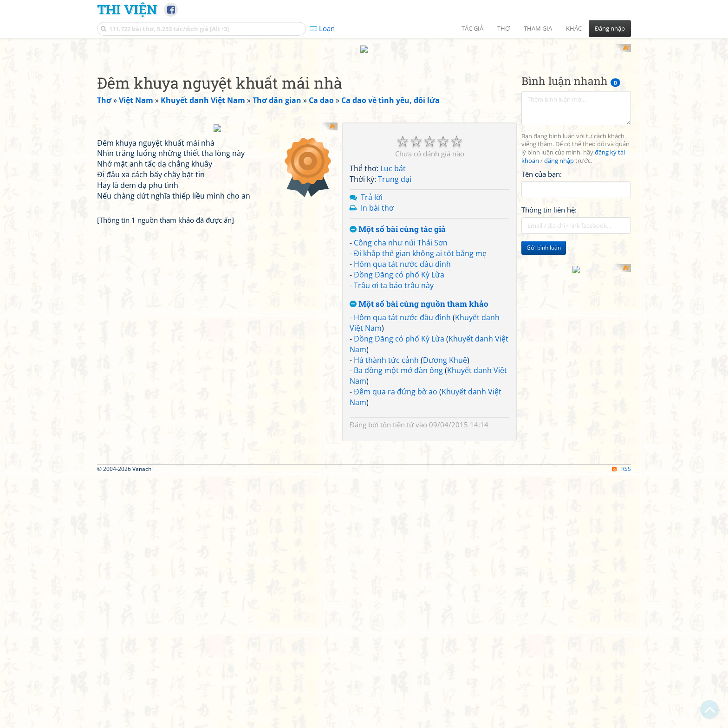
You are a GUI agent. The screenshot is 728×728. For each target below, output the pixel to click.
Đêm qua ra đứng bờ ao (396, 383)
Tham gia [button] (538, 28)
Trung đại (395, 171)
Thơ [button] (504, 28)
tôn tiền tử (397, 416)
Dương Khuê (445, 351)
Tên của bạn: (542, 165)
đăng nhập (559, 152)
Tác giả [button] (472, 28)
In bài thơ (377, 199)
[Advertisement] (576, 302)
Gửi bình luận (544, 239)
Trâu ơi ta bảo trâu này (394, 277)
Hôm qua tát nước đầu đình (402, 255)
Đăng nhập (610, 28)
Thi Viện (127, 9)
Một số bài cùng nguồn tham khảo (419, 295)
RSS (621, 590)
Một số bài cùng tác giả (398, 221)
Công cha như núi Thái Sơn (401, 234)
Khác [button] (574, 28)
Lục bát (393, 160)
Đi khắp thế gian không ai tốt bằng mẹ (420, 245)
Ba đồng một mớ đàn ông (398, 362)
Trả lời (372, 188)
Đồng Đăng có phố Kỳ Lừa (399, 266)
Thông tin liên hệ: (549, 201)
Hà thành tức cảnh (386, 351)
